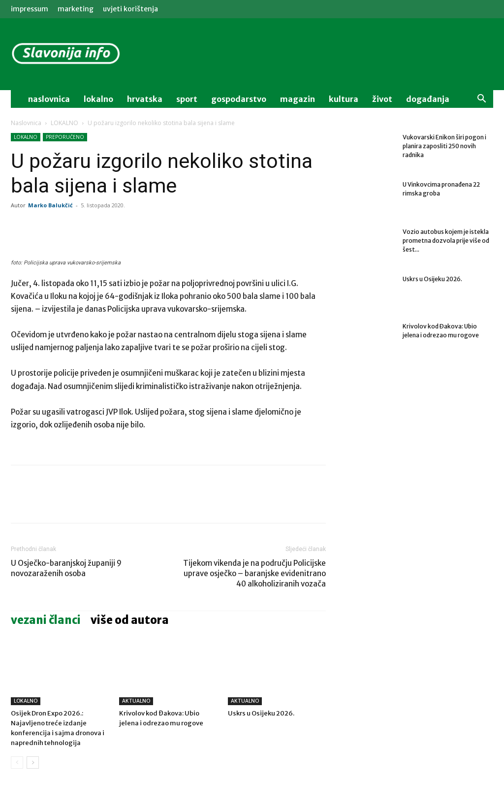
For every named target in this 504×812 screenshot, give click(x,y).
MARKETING (76, 9)
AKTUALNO (136, 701)
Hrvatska (145, 99)
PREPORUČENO (65, 137)
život (382, 99)
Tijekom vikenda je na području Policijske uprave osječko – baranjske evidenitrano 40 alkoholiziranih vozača (254, 573)
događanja (428, 99)
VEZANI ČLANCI (46, 620)
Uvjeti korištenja (130, 9)
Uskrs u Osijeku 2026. (261, 713)
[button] (481, 100)
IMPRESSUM (30, 9)
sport (187, 99)
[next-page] (33, 763)
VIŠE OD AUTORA (130, 620)
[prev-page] (17, 763)
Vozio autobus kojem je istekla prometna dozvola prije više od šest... (446, 241)
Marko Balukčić (50, 205)
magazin (298, 99)
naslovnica (49, 99)
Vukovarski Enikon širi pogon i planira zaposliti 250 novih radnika (444, 146)
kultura (344, 99)
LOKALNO (64, 123)
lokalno (98, 99)
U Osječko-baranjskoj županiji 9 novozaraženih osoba (66, 568)
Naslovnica (26, 123)
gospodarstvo (239, 99)
